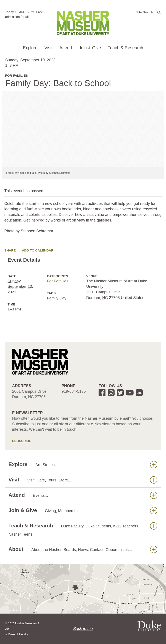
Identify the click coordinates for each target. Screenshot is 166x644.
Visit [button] (48, 48)
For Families (58, 281)
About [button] (83, 549)
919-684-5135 (74, 391)
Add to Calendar (38, 250)
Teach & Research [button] (125, 48)
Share (10, 250)
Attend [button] (66, 48)
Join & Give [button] (90, 48)
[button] (148, 12)
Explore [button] (30, 48)
